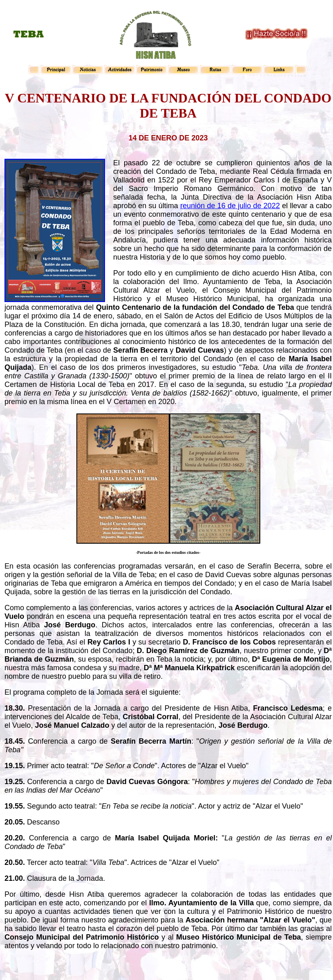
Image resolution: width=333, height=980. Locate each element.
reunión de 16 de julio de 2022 (230, 206)
